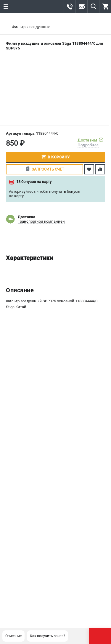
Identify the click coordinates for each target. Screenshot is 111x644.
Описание (13, 636)
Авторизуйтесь (22, 191)
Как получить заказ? (48, 636)
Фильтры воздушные (31, 27)
